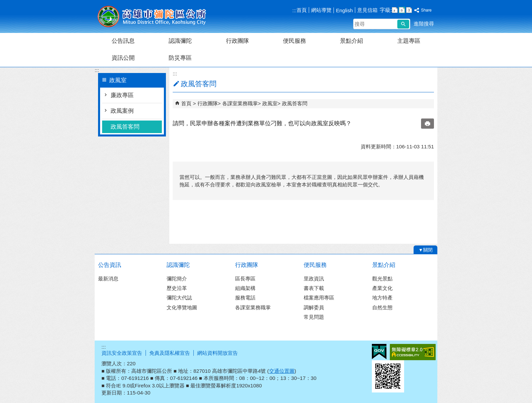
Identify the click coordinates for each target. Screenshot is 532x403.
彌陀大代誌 (179, 298)
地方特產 (382, 298)
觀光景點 (382, 279)
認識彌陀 (180, 41)
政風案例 (122, 111)
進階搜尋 (424, 24)
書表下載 (314, 288)
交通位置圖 (282, 371)
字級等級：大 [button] (409, 10)
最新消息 (108, 279)
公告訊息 (123, 41)
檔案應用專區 (319, 298)
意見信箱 (367, 10)
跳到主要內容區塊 (4, 4)
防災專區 (180, 58)
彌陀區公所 (152, 16)
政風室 (270, 103)
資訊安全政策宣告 (122, 353)
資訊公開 (123, 58)
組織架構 (245, 288)
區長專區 (245, 279)
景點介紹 (351, 41)
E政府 (379, 352)
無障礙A (413, 352)
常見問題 (314, 317)
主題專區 (409, 41)
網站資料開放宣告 (217, 353)
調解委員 (314, 307)
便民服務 (294, 41)
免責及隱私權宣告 (170, 353)
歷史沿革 (177, 288)
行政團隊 (237, 41)
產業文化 (382, 288)
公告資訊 (110, 265)
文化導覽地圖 (182, 307)
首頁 (302, 10)
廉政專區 (122, 95)
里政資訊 (314, 279)
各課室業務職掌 (240, 103)
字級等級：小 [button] (395, 10)
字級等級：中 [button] (402, 10)
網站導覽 (321, 10)
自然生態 (382, 307)
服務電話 (245, 298)
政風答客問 (125, 127)
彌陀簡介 (177, 279)
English (344, 10)
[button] (403, 24)
